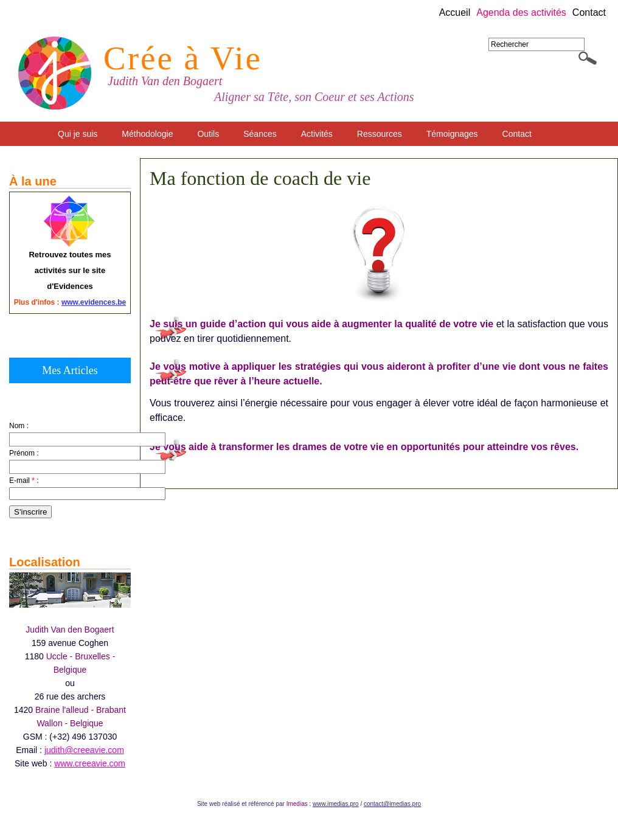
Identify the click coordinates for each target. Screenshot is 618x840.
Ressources (380, 134)
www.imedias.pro (336, 804)
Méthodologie (147, 134)
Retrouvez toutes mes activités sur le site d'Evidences (70, 270)
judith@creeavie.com (84, 750)
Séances (260, 134)
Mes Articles (70, 370)
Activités (317, 134)
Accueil (455, 13)
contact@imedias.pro (392, 804)
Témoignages (452, 134)
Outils (208, 134)
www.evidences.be (94, 302)
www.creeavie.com (90, 763)
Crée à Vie (183, 58)
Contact (589, 13)
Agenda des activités (521, 13)
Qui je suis (78, 134)
